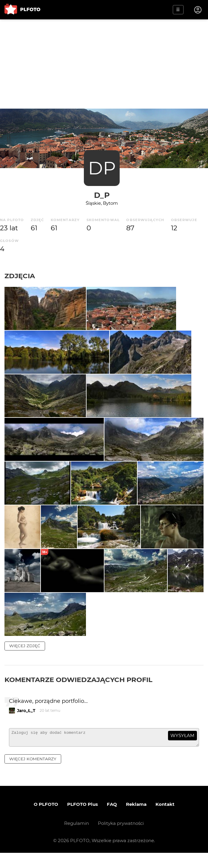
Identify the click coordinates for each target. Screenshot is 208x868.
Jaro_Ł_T (26, 723)
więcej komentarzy (33, 774)
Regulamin (77, 838)
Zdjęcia (20, 276)
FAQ (112, 819)
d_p (102, 195)
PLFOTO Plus (83, 819)
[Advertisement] (104, 64)
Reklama (136, 819)
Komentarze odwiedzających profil (78, 692)
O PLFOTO (46, 819)
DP (102, 168)
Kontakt (165, 819)
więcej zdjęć (25, 658)
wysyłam (182, 748)
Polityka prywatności (121, 838)
